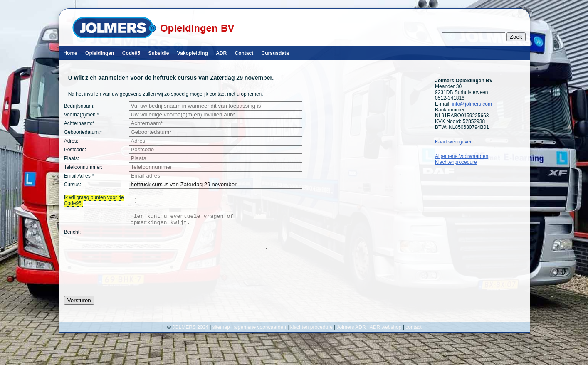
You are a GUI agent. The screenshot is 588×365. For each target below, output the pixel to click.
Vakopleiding (193, 53)
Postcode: (75, 150)
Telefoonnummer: (83, 167)
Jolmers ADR (351, 335)
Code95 (131, 53)
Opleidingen (100, 53)
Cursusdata (275, 53)
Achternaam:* (79, 123)
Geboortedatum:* (83, 132)
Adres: (71, 141)
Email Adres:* (79, 176)
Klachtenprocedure (456, 162)
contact (414, 335)
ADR (221, 53)
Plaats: (72, 158)
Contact (244, 53)
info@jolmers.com (472, 104)
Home (70, 53)
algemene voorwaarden (260, 335)
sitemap (221, 335)
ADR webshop (386, 335)
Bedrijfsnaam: (79, 106)
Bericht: (73, 236)
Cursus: (73, 185)
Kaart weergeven (454, 142)
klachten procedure (311, 335)
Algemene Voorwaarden (462, 156)
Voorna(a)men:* (82, 115)
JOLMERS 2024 (191, 335)
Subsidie (158, 53)
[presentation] (127, 281)
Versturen (79, 308)
